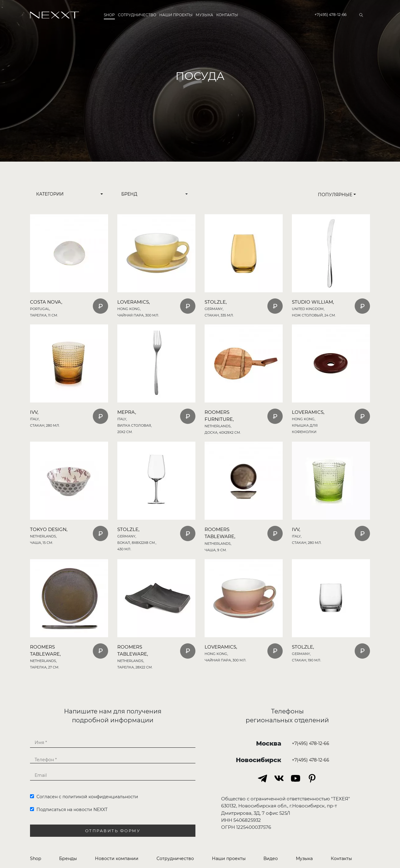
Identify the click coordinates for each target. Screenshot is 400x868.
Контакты (227, 15)
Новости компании (117, 859)
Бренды (68, 859)
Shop (109, 15)
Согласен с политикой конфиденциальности (84, 797)
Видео (271, 859)
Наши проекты (176, 15)
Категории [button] (50, 194)
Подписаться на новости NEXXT (69, 810)
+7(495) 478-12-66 (330, 15)
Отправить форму (113, 831)
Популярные (337, 195)
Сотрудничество (137, 15)
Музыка (204, 15)
